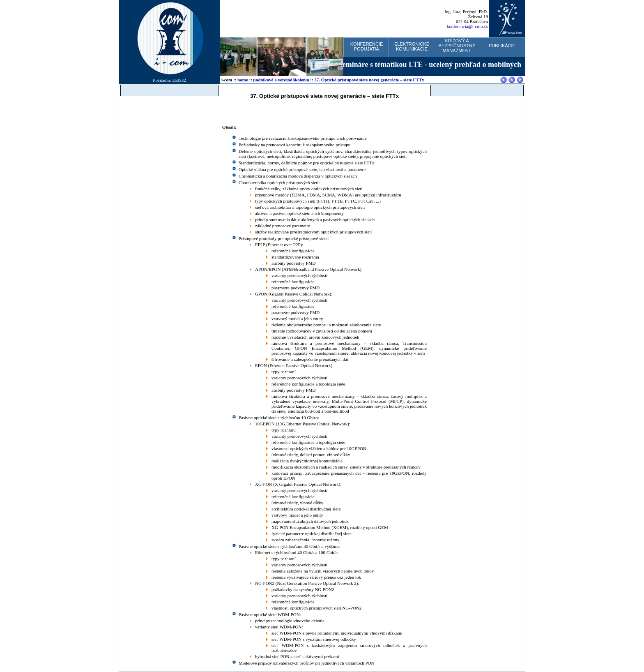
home (243, 80)
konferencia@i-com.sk (467, 26)
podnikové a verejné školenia (281, 80)
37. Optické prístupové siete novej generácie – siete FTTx (369, 80)
